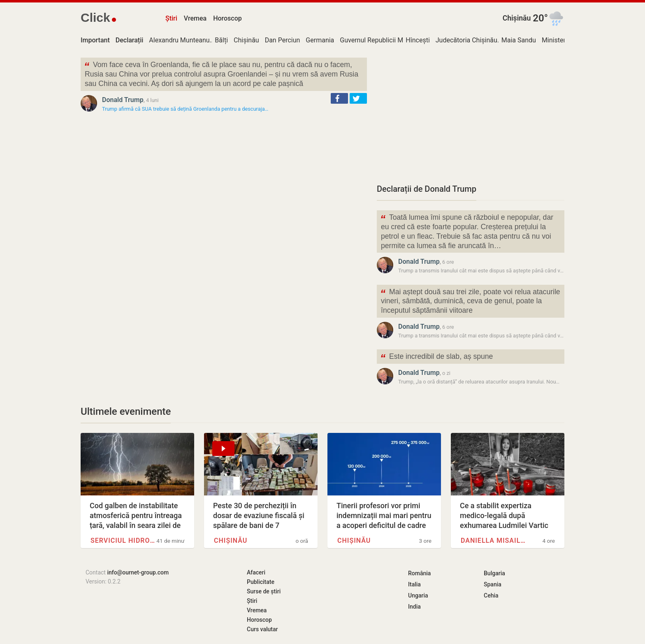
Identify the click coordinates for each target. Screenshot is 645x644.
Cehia (491, 595)
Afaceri (256, 572)
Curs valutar (262, 629)
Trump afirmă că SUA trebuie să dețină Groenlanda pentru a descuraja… (185, 109)
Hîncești (418, 40)
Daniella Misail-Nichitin (494, 541)
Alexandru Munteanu (179, 40)
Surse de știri (264, 591)
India (414, 607)
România (419, 573)
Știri (171, 18)
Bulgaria (494, 573)
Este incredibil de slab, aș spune (436, 357)
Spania (493, 584)
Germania (320, 40)
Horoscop (227, 18)
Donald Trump (123, 100)
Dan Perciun (283, 40)
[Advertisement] (471, 115)
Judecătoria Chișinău (466, 40)
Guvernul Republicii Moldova (381, 40)
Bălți (221, 40)
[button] (339, 98)
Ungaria (418, 595)
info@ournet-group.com (138, 572)
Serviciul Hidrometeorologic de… (123, 541)
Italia (414, 584)
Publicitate (261, 582)
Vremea (195, 18)
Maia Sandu (519, 40)
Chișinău (517, 18)
